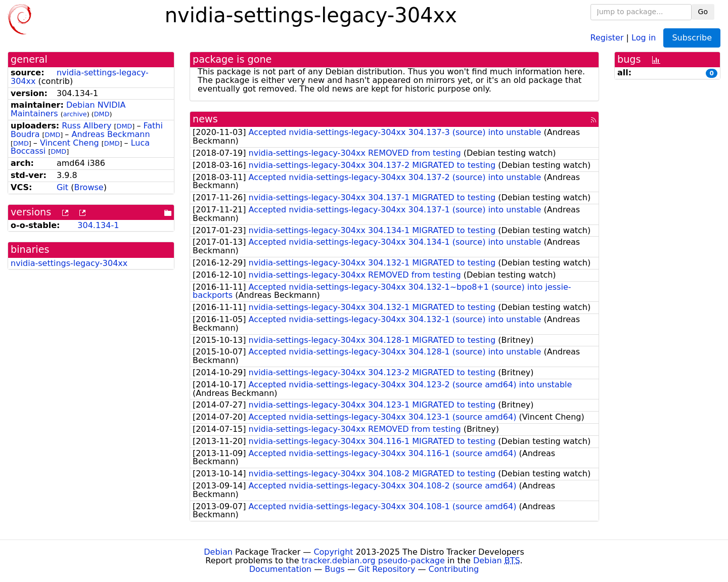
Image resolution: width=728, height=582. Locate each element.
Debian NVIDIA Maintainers (68, 109)
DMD (102, 114)
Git (62, 187)
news (205, 119)
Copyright (333, 552)
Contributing (454, 569)
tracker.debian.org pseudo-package (373, 561)
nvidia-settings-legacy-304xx (80, 77)
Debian (218, 552)
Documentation (280, 569)
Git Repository (386, 569)
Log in (644, 37)
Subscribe (692, 38)
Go (703, 12)
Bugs (335, 569)
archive (75, 114)
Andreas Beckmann (110, 134)
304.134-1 (98, 225)
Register (607, 37)
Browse (88, 187)
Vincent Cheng (70, 143)
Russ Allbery (86, 126)
